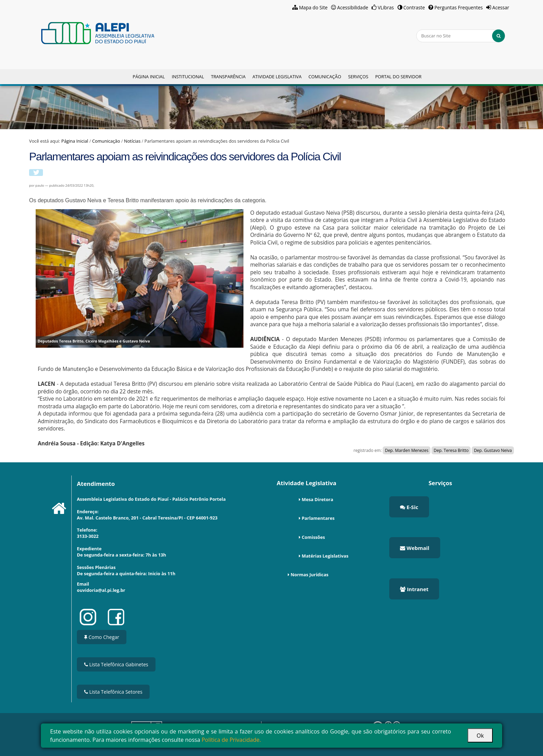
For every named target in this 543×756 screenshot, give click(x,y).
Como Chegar (102, 637)
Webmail (415, 548)
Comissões (313, 537)
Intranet (414, 589)
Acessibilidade (353, 7)
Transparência (228, 77)
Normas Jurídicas (309, 575)
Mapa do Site (313, 7)
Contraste (414, 7)
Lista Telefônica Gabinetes (116, 664)
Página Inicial (149, 77)
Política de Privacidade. (231, 740)
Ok (480, 736)
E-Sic (409, 507)
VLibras (386, 7)
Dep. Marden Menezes (407, 450)
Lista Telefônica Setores (113, 692)
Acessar (501, 7)
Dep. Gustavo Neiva (493, 450)
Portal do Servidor (398, 77)
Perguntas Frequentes (459, 7)
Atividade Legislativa (277, 77)
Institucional (188, 77)
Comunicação (325, 77)
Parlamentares (318, 518)
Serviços (358, 77)
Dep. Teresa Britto (451, 450)
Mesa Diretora (317, 499)
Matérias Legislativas (325, 556)
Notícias (132, 141)
